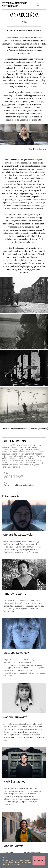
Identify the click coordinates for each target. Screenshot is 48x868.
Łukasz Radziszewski (18, 535)
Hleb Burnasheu (14, 782)
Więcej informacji (18, 864)
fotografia (8, 485)
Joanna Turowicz (15, 717)
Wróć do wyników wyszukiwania (26, 30)
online (25, 485)
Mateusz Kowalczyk (17, 653)
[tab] (38, 5)
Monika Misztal (14, 846)
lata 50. (32, 485)
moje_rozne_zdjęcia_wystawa (31, 175)
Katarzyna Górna (15, 594)
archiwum (18, 485)
